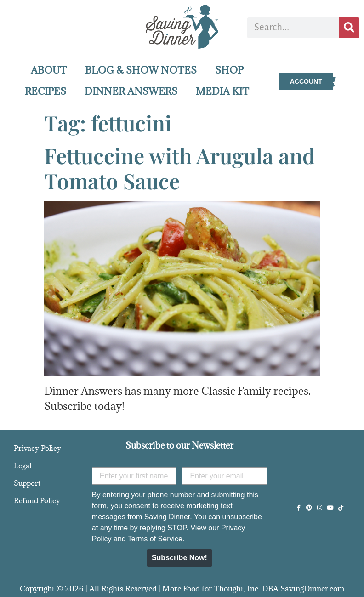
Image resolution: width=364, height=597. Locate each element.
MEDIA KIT (222, 91)
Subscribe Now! (179, 558)
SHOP (229, 70)
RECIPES (45, 91)
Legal (23, 466)
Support (27, 483)
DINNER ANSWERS (131, 91)
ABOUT (49, 70)
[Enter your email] (225, 476)
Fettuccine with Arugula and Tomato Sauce (179, 168)
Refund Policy (37, 500)
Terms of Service (155, 539)
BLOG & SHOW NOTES (141, 70)
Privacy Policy (37, 448)
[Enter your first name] (134, 476)
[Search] (349, 28)
